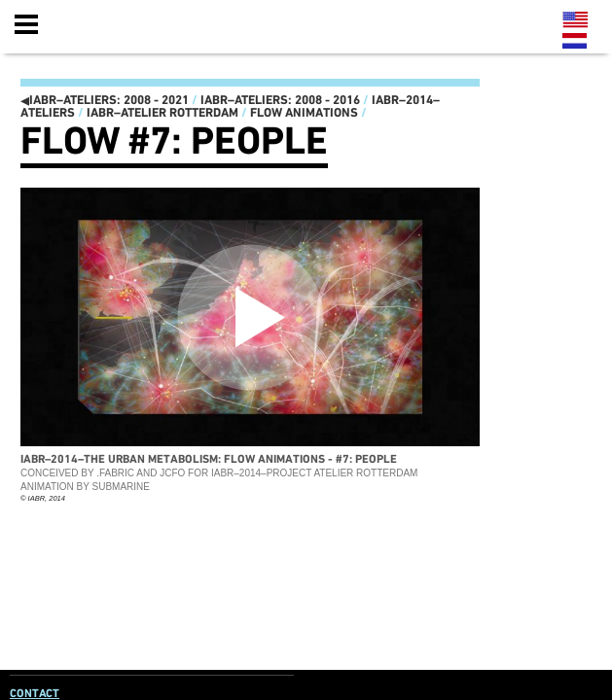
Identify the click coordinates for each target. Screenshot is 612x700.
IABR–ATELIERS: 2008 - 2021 (105, 101)
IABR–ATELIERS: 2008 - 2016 (280, 101)
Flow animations (304, 113)
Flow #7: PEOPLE (174, 141)
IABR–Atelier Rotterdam (162, 113)
